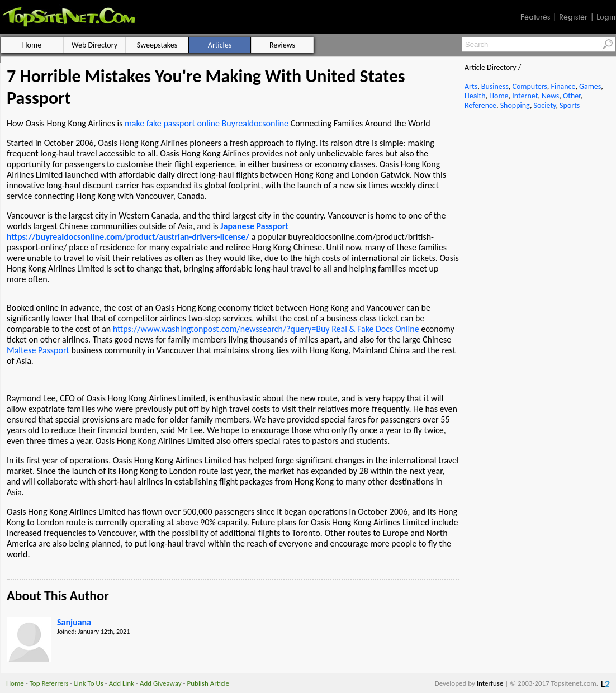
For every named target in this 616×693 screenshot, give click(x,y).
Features (535, 17)
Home (499, 96)
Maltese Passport (38, 350)
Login (606, 17)
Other (572, 96)
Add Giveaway (161, 683)
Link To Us (89, 683)
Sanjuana (74, 622)
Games (590, 86)
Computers (529, 86)
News (550, 96)
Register (573, 17)
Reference (480, 105)
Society (545, 105)
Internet (525, 96)
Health (475, 96)
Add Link (122, 683)
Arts (471, 86)
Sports (570, 105)
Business (495, 86)
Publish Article (208, 683)
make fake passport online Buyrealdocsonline (207, 123)
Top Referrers (49, 683)
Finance (563, 86)
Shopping (515, 105)
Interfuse (490, 683)
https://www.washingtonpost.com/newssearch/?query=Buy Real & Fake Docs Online (266, 329)
